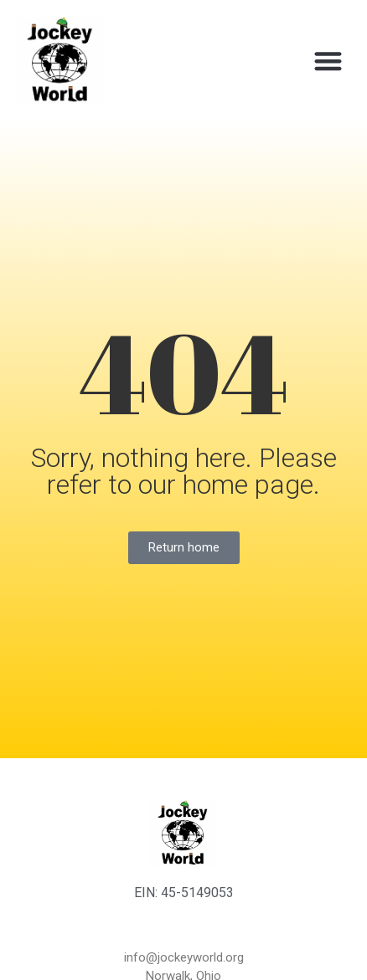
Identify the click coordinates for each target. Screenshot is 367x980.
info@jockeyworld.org (184, 957)
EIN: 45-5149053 (184, 893)
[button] (328, 61)
